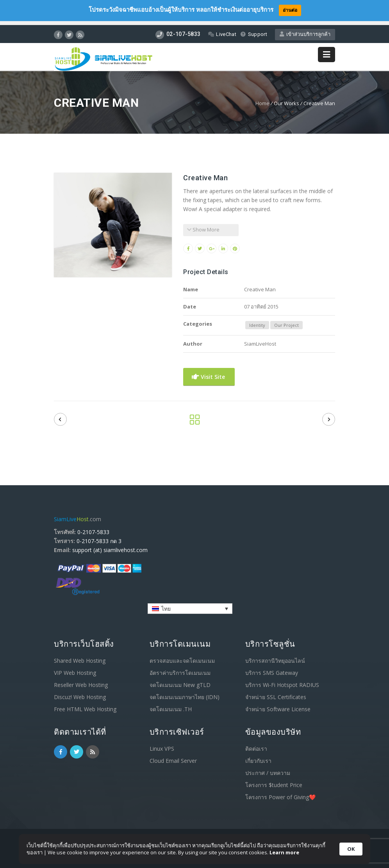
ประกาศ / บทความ (268, 768)
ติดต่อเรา (256, 744)
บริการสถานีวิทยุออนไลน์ (275, 656)
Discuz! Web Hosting (80, 693)
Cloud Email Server (173, 756)
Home (262, 99)
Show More (203, 225)
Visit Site (208, 372)
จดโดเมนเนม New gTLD (180, 681)
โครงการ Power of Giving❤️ (280, 793)
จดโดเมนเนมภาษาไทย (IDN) (185, 693)
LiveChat (222, 30)
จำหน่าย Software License (278, 705)
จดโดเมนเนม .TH (171, 705)
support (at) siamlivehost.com (110, 546)
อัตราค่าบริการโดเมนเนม (180, 668)
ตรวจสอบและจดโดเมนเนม (182, 656)
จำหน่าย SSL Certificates (276, 693)
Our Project (286, 321)
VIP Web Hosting (75, 668)
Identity (257, 321)
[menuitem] (190, 604)
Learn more (284, 852)
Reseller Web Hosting (81, 681)
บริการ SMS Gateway (272, 668)
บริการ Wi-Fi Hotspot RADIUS (282, 681)
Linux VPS (162, 744)
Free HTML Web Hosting (85, 705)
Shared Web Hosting (80, 656)
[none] (190, 604)
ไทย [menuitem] (166, 604)
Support (254, 30)
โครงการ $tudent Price (274, 781)
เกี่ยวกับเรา (258, 756)
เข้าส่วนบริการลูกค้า (305, 30)
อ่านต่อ (290, 10)
